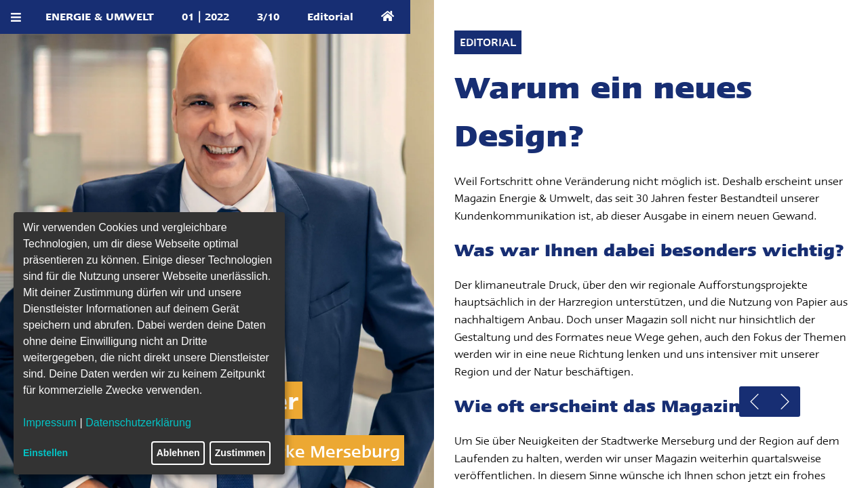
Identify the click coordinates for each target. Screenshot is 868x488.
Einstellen (45, 453)
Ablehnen (178, 453)
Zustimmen (240, 453)
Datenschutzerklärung (138, 423)
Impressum (50, 423)
